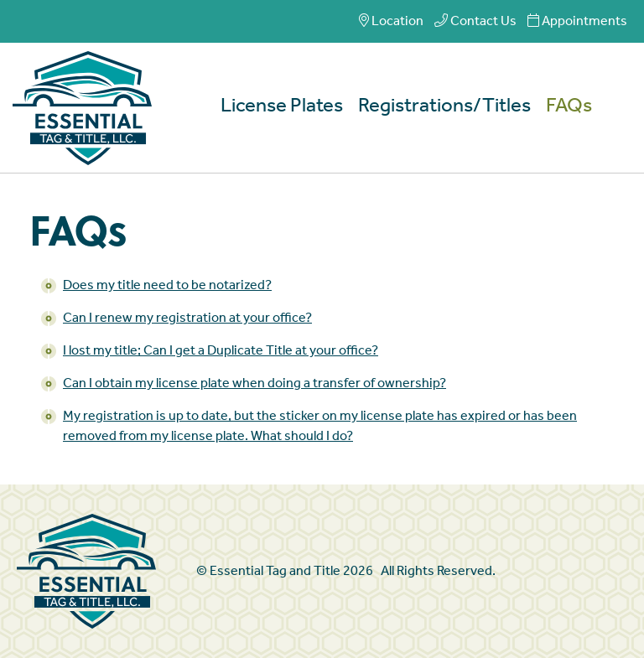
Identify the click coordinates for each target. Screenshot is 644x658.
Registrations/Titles (444, 106)
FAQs (569, 106)
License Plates (282, 106)
